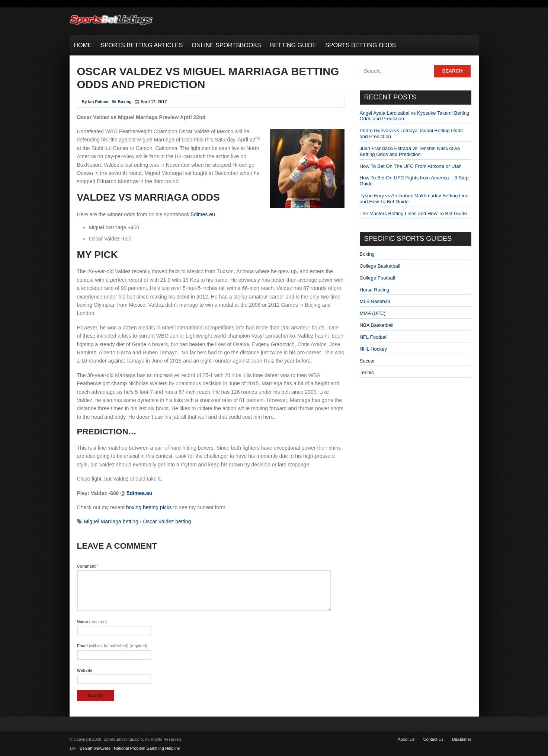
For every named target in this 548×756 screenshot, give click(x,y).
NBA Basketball (377, 325)
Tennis (367, 372)
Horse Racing (375, 290)
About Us (406, 739)
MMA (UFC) (373, 313)
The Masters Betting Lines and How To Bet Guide (414, 213)
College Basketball (380, 266)
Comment (88, 566)
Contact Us (433, 739)
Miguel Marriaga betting (111, 521)
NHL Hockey (374, 349)
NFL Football (374, 337)
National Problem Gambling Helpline (147, 748)
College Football (377, 278)
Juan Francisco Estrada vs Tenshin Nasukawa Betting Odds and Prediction (410, 151)
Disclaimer (462, 739)
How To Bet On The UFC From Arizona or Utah (411, 166)
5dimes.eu (203, 214)
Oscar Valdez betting (167, 521)
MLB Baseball (375, 301)
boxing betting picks (149, 507)
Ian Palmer (99, 102)
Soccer (367, 361)
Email (112, 646)
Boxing (124, 102)
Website (85, 670)
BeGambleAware (95, 748)
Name (92, 622)
